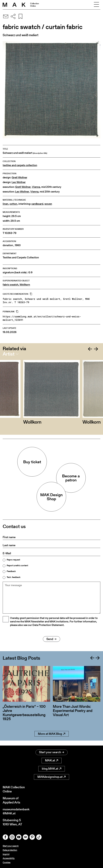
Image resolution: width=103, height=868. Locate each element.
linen (5, 204)
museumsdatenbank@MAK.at (17, 811)
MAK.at (52, 760)
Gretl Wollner (19, 178)
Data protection (10, 850)
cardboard (37, 204)
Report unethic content (17, 566)
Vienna (36, 187)
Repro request (13, 560)
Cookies (7, 863)
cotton (13, 204)
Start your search (52, 752)
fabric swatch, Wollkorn (16, 285)
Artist (9, 354)
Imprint (6, 854)
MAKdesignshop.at (51, 777)
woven (48, 204)
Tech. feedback (14, 577)
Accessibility (9, 858)
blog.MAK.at (52, 768)
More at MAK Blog (52, 738)
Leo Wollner (19, 182)
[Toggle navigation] (96, 5)
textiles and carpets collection (20, 165)
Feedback (11, 571)
